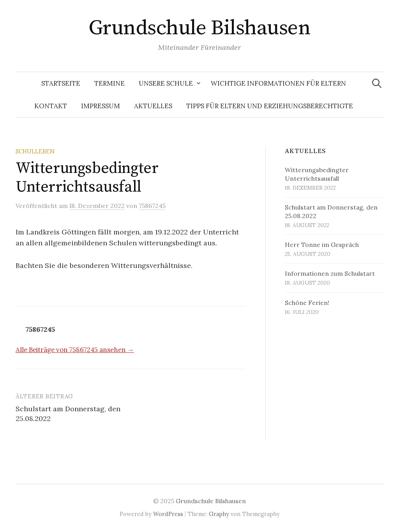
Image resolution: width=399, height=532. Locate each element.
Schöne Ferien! (307, 303)
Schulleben (35, 151)
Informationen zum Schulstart (330, 273)
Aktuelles (153, 106)
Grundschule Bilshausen (199, 28)
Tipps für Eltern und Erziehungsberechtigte (270, 106)
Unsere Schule (166, 83)
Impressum (101, 106)
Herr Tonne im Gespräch (322, 245)
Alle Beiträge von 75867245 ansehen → (75, 350)
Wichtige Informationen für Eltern (278, 83)
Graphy (219, 514)
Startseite (61, 83)
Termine (109, 83)
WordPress (168, 514)
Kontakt (51, 106)
